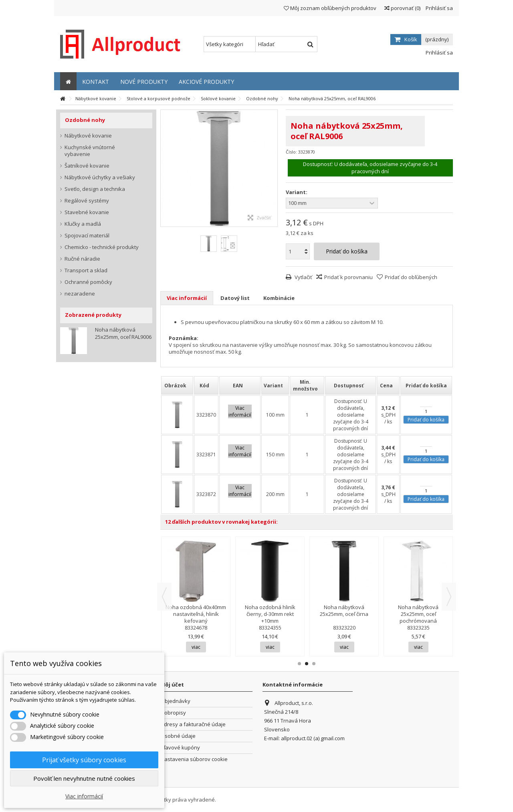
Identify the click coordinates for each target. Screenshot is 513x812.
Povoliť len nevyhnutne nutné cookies (84, 778)
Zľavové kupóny (180, 748)
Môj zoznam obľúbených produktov (330, 8)
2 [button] (307, 664)
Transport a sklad (86, 270)
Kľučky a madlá (83, 224)
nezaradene (80, 294)
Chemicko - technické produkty (102, 247)
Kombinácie (279, 298)
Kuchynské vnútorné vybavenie (90, 151)
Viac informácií (187, 298)
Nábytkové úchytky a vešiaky (100, 177)
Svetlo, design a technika (95, 189)
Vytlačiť (303, 277)
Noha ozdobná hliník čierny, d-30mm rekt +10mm (270, 614)
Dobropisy (173, 713)
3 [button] (314, 664)
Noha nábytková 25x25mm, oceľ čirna (344, 611)
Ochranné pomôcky (88, 282)
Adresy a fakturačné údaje (193, 724)
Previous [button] (164, 597)
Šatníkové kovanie (87, 166)
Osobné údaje (178, 736)
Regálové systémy (87, 201)
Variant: (297, 192)
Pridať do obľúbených (411, 277)
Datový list (235, 298)
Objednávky (176, 701)
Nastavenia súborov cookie (194, 759)
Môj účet (172, 684)
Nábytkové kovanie (88, 136)
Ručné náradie (82, 259)
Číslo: (291, 152)
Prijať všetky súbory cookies (84, 760)
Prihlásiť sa (439, 8)
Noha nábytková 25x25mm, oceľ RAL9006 (123, 333)
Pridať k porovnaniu (348, 277)
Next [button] (449, 597)
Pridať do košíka (426, 420)
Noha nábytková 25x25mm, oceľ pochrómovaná (418, 614)
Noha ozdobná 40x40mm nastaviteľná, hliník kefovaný (196, 614)
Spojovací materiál (87, 236)
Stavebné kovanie (87, 212)
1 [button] (299, 664)
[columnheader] (177, 385)
